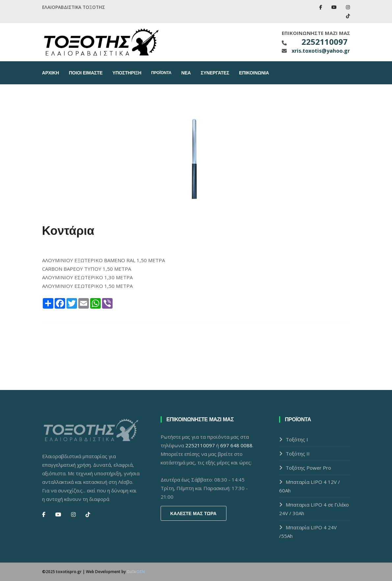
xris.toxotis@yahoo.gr (320, 51)
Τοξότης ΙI (298, 454)
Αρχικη (51, 73)
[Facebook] (44, 514)
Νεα (186, 73)
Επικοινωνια (254, 73)
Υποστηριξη (127, 73)
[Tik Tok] (88, 514)
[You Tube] (58, 514)
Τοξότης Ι (297, 439)
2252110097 (325, 42)
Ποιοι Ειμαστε (86, 73)
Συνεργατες (215, 73)
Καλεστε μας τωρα (193, 513)
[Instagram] (73, 514)
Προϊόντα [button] (161, 73)
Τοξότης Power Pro (308, 468)
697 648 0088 (236, 445)
